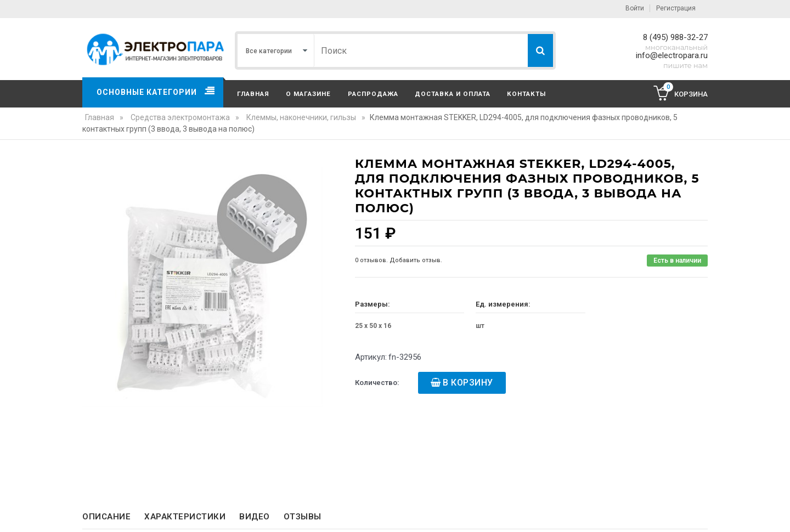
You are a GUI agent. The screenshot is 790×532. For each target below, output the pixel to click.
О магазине (308, 94)
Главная (253, 94)
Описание (106, 517)
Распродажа (373, 94)
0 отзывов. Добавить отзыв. (399, 260)
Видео (255, 517)
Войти (635, 8)
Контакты (526, 94)
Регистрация (676, 8)
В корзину (468, 383)
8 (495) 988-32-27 (675, 37)
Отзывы (303, 517)
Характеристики (185, 517)
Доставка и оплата (453, 94)
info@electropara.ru (672, 55)
